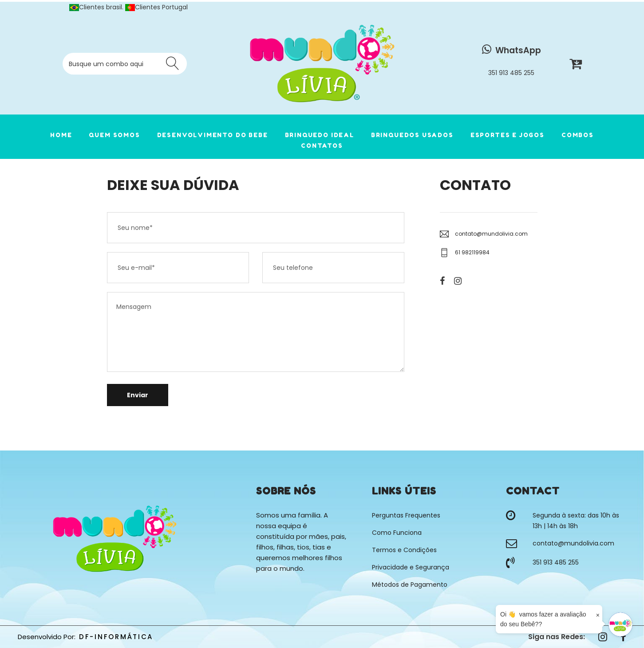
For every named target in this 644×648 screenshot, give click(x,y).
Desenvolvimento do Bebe (213, 135)
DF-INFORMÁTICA (116, 637)
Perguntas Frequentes (406, 515)
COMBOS (578, 135)
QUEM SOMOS (114, 135)
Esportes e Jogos (508, 135)
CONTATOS (322, 146)
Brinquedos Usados (412, 135)
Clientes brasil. (97, 7)
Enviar (138, 395)
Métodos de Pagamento (410, 585)
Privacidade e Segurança (411, 567)
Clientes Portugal (156, 7)
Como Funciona (397, 533)
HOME (61, 135)
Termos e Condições (404, 550)
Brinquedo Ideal (320, 135)
